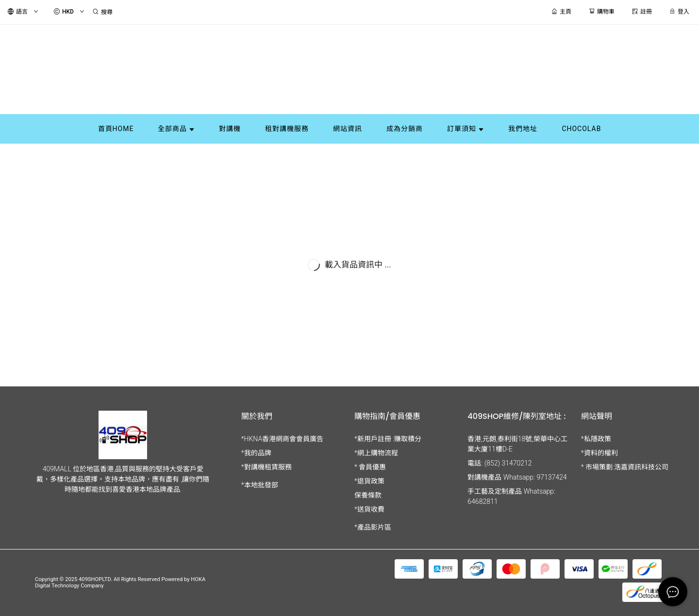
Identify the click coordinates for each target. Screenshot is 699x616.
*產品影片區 (373, 527)
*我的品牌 (256, 453)
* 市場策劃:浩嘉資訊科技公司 (625, 467)
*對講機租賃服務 (266, 467)
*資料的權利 (599, 453)
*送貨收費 (369, 509)
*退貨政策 (369, 481)
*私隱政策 (596, 439)
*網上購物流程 (376, 453)
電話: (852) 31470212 (499, 463)
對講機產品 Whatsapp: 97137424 (517, 477)
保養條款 (368, 495)
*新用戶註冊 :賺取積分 (388, 439)
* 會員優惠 (370, 467)
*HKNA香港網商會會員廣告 (283, 439)
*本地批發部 (260, 485)
